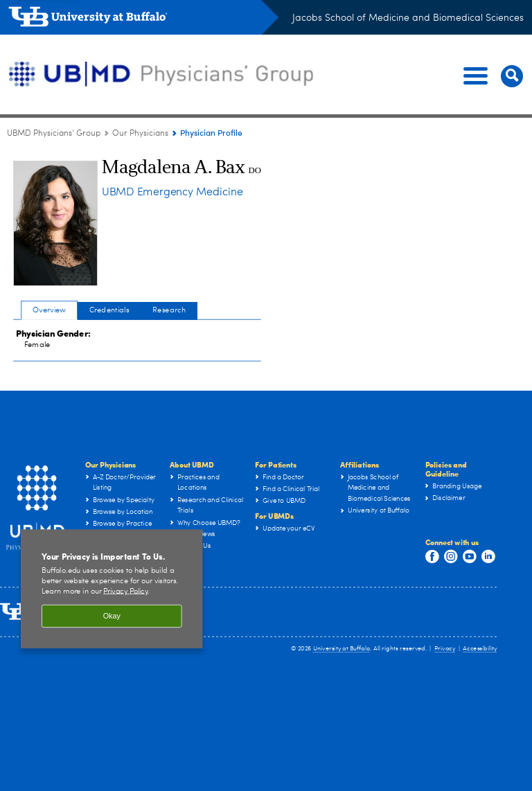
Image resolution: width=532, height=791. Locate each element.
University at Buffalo (342, 649)
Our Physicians (111, 464)
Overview (49, 310)
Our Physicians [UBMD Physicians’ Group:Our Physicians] (140, 134)
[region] (112, 593)
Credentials (109, 310)
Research (169, 310)
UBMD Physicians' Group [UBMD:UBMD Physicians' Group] (54, 134)
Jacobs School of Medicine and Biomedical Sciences (408, 18)
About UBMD (192, 464)
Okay (112, 620)
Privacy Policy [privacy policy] (125, 595)
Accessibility (480, 649)
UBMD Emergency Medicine (172, 193)
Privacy (445, 649)
